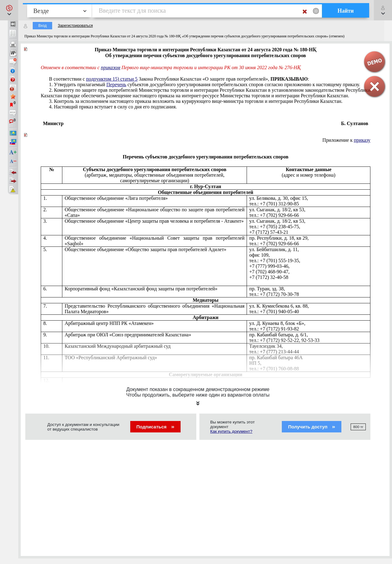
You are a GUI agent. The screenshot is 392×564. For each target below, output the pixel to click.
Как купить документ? (231, 431)
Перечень (116, 84)
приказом (111, 67)
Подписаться (155, 427)
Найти (346, 11)
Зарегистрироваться (75, 26)
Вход (42, 26)
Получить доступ (312, 427)
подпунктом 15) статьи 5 (112, 79)
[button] (9, 10)
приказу (362, 140)
